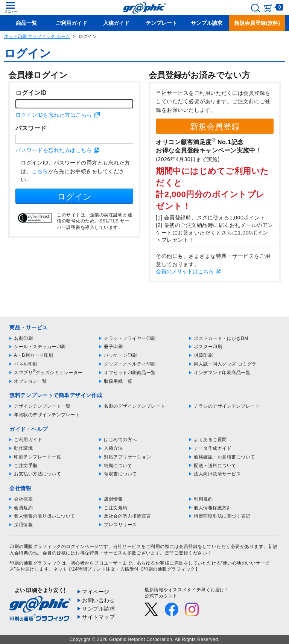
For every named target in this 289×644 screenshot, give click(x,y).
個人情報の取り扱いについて (45, 516)
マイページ (96, 592)
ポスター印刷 (208, 347)
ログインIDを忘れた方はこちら (54, 115)
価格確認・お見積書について (224, 457)
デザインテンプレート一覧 (42, 406)
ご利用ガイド (28, 440)
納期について (118, 466)
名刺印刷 (23, 338)
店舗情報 (113, 499)
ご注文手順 (26, 466)
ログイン (75, 197)
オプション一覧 (30, 381)
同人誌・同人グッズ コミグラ (225, 364)
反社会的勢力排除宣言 (127, 516)
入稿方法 (113, 448)
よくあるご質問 (210, 440)
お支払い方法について (37, 474)
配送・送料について (215, 466)
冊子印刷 (113, 347)
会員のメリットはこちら (185, 271)
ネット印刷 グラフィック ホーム (37, 37)
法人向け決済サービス (217, 474)
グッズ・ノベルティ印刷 (130, 364)
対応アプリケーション (127, 457)
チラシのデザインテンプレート (227, 406)
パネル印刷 (26, 364)
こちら (40, 171)
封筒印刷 (203, 355)
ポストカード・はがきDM (221, 338)
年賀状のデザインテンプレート (47, 415)
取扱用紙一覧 (118, 381)
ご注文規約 (116, 508)
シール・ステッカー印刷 (40, 347)
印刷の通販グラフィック (35, 563)
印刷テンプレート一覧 (37, 457)
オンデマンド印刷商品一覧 (222, 373)
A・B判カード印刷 (34, 355)
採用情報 (23, 525)
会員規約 (23, 508)
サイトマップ (98, 617)
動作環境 (23, 448)
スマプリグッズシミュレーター (48, 373)
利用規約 (203, 499)
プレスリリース (120, 525)
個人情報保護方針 (213, 508)
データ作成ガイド (213, 448)
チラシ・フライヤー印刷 (130, 338)
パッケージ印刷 (120, 355)
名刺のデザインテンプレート (135, 406)
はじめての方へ (120, 440)
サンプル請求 (98, 609)
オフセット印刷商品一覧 (130, 373)
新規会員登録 (215, 127)
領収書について (120, 474)
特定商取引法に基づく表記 (222, 516)
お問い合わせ (98, 600)
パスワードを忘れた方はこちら (54, 150)
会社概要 (23, 499)
